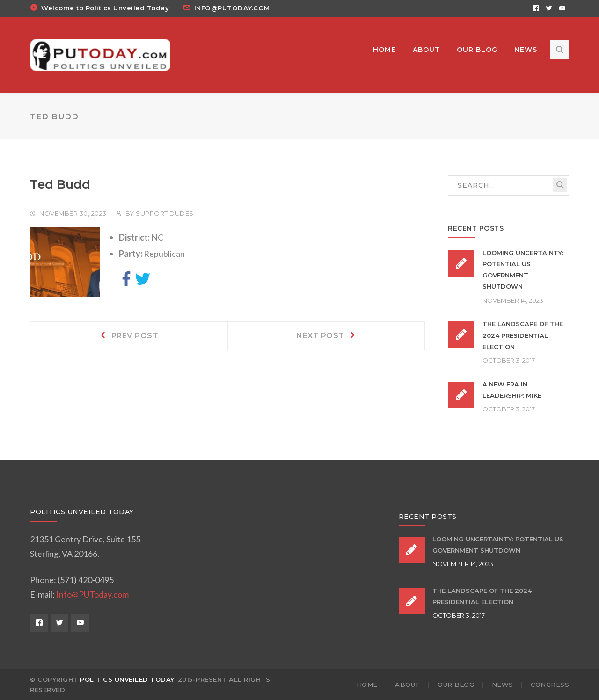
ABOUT (408, 685)
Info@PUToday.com (92, 594)
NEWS (503, 685)
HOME (367, 685)
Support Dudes (165, 213)
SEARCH (560, 185)
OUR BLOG (456, 685)
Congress (550, 685)
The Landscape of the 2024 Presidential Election (523, 335)
